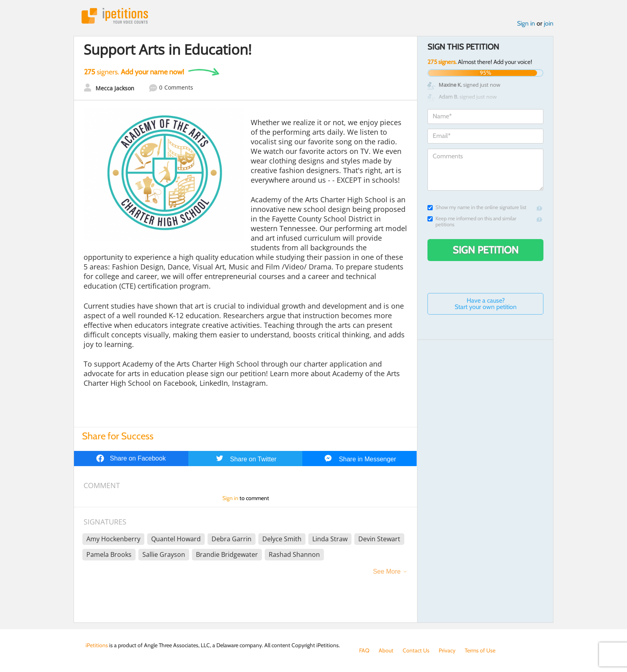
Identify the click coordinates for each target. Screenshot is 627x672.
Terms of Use (480, 650)
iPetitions (115, 16)
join (549, 23)
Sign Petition (486, 250)
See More (387, 571)
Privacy (447, 650)
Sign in (526, 23)
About (386, 650)
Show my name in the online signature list (477, 207)
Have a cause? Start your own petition (486, 304)
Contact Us (416, 650)
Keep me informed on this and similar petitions (472, 221)
